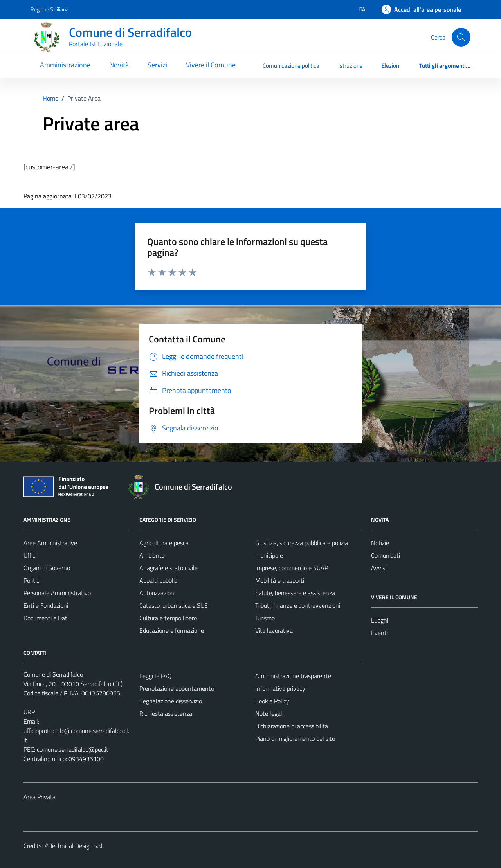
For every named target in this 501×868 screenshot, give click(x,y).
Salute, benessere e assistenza (295, 593)
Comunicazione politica (291, 66)
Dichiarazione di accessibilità (292, 726)
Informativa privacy (280, 688)
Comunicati (386, 555)
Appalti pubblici (159, 580)
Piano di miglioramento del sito (295, 738)
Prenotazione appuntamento (177, 688)
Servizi (157, 65)
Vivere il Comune (211, 65)
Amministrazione (65, 65)
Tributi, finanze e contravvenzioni (298, 605)
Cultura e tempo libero (168, 618)
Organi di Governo (47, 568)
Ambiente (152, 555)
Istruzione (351, 66)
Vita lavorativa (274, 630)
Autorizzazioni (157, 593)
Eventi (379, 633)
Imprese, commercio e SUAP (292, 568)
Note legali (269, 713)
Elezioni (391, 66)
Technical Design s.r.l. (77, 846)
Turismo (265, 618)
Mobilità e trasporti (280, 580)
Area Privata (40, 797)
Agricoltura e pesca (164, 543)
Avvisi (379, 568)
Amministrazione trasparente (293, 676)
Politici (32, 580)
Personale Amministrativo (57, 593)
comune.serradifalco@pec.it (73, 749)
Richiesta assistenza (166, 713)
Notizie (380, 543)
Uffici (30, 555)
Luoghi (380, 620)
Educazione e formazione (172, 630)
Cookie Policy (272, 701)
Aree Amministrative (50, 543)
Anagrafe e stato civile (169, 568)
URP (29, 712)
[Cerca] (461, 37)
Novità (119, 65)
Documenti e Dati (46, 618)
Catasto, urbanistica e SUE (174, 605)
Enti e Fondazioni (46, 605)
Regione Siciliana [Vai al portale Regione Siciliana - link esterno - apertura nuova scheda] (50, 9)
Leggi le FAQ (156, 676)
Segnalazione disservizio (171, 701)
